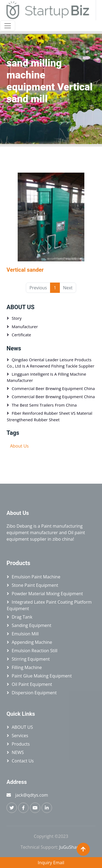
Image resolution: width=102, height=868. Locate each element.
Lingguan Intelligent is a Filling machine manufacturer (47, 377)
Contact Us (23, 761)
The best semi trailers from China (44, 405)
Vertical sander (25, 270)
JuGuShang (70, 847)
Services (20, 736)
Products (21, 744)
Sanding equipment (32, 625)
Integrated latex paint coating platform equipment (49, 605)
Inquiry (45, 863)
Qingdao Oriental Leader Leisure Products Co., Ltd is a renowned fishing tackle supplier (51, 363)
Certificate (21, 335)
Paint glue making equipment (42, 676)
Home (13, 113)
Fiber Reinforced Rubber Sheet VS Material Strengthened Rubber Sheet (50, 416)
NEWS (18, 752)
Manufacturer (25, 327)
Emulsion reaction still (35, 651)
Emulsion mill (25, 634)
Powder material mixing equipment (47, 594)
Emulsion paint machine (36, 577)
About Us (19, 446)
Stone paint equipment (35, 585)
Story (17, 318)
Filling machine (27, 667)
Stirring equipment (31, 659)
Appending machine (32, 642)
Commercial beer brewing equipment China (53, 388)
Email (59, 863)
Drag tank (22, 617)
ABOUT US (21, 307)
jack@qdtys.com (32, 795)
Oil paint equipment (32, 684)
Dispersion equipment (34, 693)
